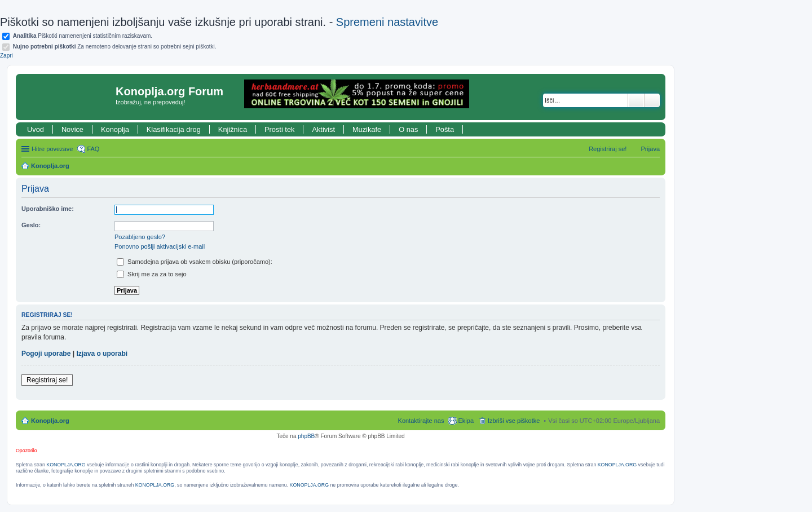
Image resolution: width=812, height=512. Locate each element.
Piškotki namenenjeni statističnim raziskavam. (83, 36)
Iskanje (636, 100)
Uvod (36, 129)
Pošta (445, 129)
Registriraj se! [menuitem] (608, 149)
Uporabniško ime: (48, 209)
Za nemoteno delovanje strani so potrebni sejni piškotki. (115, 47)
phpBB (306, 436)
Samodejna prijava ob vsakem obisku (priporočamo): (195, 262)
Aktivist (323, 129)
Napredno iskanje (652, 100)
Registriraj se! (47, 380)
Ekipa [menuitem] (466, 421)
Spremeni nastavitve (387, 22)
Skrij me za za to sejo (152, 274)
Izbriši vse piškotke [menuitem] (514, 421)
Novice (72, 129)
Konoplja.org (50, 166)
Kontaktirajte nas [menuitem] (421, 421)
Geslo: (31, 225)
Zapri (6, 56)
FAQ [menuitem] (93, 149)
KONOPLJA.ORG (66, 465)
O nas (408, 129)
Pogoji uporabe (46, 354)
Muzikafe (367, 129)
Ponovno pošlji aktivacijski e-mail (160, 246)
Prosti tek (279, 129)
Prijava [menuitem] (650, 149)
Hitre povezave (52, 149)
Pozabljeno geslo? (140, 237)
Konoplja (115, 129)
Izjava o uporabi (102, 354)
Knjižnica (233, 129)
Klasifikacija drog (174, 129)
